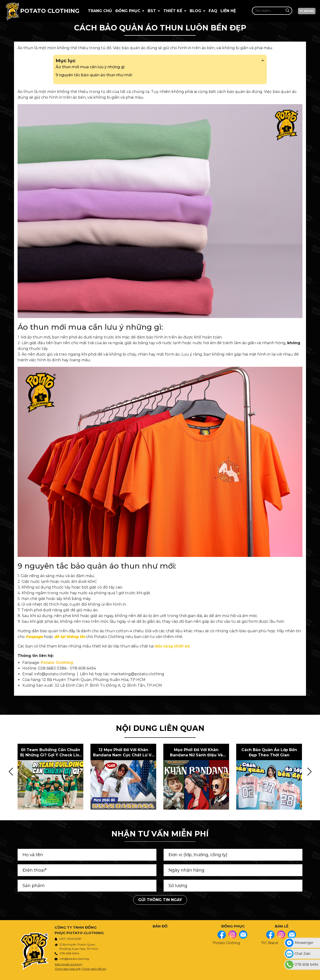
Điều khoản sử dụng (68, 964)
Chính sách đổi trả (94, 969)
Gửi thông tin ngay (160, 900)
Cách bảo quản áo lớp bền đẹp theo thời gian (269, 752)
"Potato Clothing (226, 943)
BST (152, 11)
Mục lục (160, 61)
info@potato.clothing (74, 959)
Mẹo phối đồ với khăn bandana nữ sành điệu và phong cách (196, 753)
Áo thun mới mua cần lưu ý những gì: (90, 67)
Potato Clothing (57, 663)
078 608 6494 (69, 953)
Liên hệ (228, 11)
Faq (213, 11)
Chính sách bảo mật (68, 969)
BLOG (196, 11)
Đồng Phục (128, 11)
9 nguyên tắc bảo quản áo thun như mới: (94, 75)
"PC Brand (269, 943)
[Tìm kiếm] (287, 11)
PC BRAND (307, 11)
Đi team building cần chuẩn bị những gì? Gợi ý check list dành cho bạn (50, 753)
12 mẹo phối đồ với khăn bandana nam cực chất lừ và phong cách (123, 753)
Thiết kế (173, 11)
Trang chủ (100, 11)
